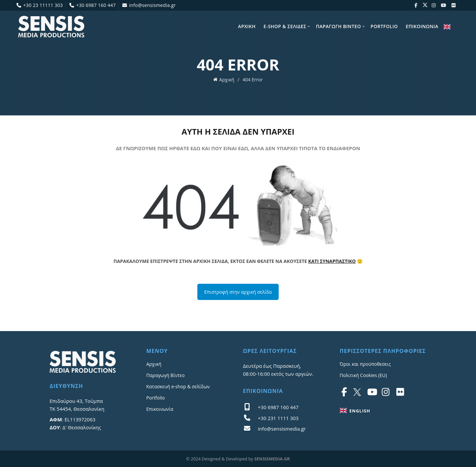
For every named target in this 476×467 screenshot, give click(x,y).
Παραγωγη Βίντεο (338, 26)
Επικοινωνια (422, 26)
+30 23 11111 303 (40, 5)
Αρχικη (247, 26)
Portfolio (384, 26)
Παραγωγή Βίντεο (166, 375)
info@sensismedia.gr (149, 5)
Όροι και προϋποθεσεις (365, 364)
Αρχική (227, 80)
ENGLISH (447, 27)
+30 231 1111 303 (278, 418)
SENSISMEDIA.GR (272, 459)
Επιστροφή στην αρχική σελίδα (238, 292)
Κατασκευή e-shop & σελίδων (178, 386)
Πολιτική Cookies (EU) (363, 375)
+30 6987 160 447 (92, 5)
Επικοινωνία (160, 409)
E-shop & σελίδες (285, 26)
